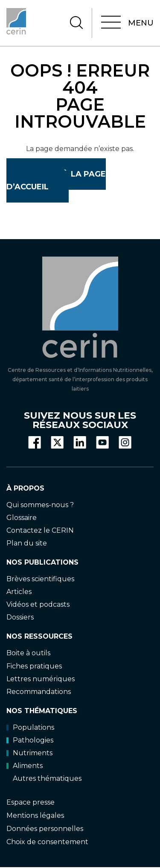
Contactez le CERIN (40, 530)
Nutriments (29, 753)
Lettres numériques (41, 679)
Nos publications (42, 562)
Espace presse (31, 802)
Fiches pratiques (34, 666)
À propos (25, 488)
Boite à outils (28, 653)
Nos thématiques (42, 711)
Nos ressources (39, 636)
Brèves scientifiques (40, 579)
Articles (19, 592)
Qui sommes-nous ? (40, 505)
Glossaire (22, 518)
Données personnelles (45, 829)
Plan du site (27, 543)
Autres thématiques (47, 778)
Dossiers (20, 617)
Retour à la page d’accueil (56, 180)
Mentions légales (35, 815)
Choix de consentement (47, 842)
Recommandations (39, 692)
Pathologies (30, 740)
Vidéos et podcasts (38, 604)
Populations (30, 727)
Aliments (25, 766)
